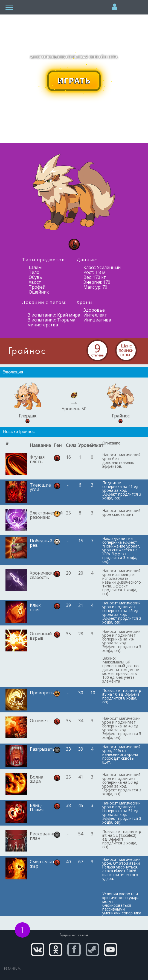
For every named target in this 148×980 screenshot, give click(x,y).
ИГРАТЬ (74, 80)
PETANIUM (13, 969)
